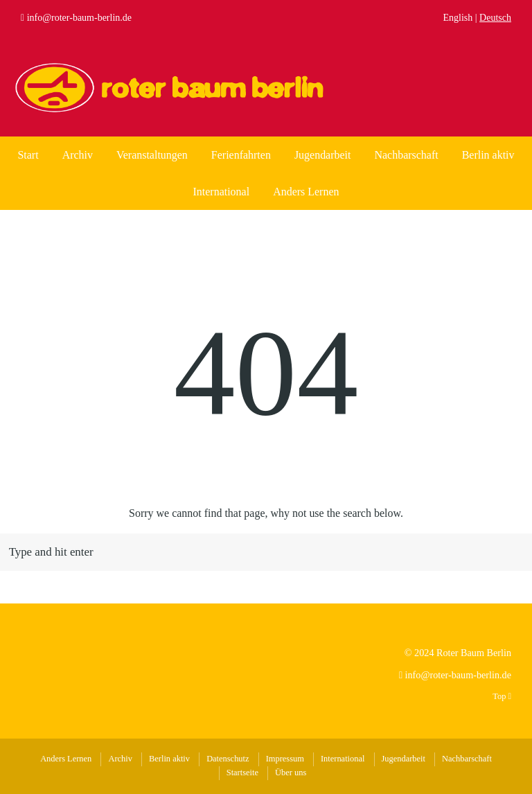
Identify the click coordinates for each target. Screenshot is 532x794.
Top (502, 696)
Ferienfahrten (241, 155)
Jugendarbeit (323, 155)
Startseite (242, 773)
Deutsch (495, 18)
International (222, 192)
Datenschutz (228, 759)
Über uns (291, 773)
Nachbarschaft (406, 155)
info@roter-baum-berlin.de (79, 18)
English (458, 18)
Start (28, 155)
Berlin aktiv (488, 155)
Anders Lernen (306, 192)
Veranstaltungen (152, 155)
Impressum (285, 759)
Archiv (78, 155)
